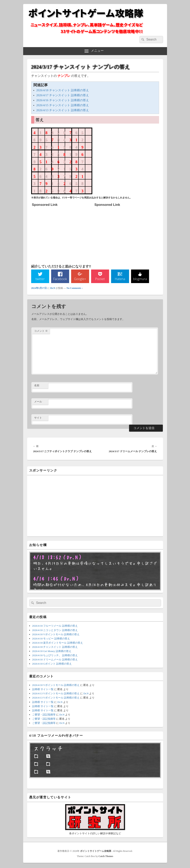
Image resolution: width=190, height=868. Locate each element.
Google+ (80, 279)
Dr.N (53, 289)
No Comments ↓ (75, 289)
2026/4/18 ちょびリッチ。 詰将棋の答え (55, 656)
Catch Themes (106, 857)
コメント (41, 331)
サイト (38, 418)
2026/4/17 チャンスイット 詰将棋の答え (63, 95)
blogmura (140, 279)
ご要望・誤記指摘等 (44, 715)
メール (38, 402)
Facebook (60, 279)
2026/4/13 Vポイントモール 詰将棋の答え (56, 694)
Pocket (100, 279)
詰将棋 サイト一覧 (43, 690)
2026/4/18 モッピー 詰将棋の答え (51, 639)
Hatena (120, 279)
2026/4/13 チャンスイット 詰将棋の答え (63, 110)
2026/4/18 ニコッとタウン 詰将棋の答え (55, 631)
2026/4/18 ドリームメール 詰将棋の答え (55, 660)
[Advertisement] (62, 234)
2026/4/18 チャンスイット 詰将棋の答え (63, 90)
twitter (40, 279)
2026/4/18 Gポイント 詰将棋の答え (52, 664)
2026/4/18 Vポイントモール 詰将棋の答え (56, 635)
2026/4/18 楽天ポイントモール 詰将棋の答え (58, 643)
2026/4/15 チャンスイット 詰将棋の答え (63, 105)
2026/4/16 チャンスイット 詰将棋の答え (63, 100)
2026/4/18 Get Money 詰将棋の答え (52, 652)
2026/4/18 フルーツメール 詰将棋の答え (55, 627)
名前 (37, 386)
